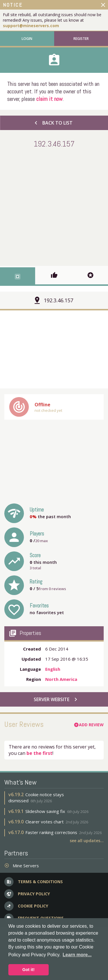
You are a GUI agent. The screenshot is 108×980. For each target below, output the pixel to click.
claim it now (49, 99)
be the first (39, 753)
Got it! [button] (29, 970)
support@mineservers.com (31, 26)
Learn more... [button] (77, 955)
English (53, 669)
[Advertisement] (54, 206)
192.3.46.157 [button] (58, 300)
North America (61, 679)
